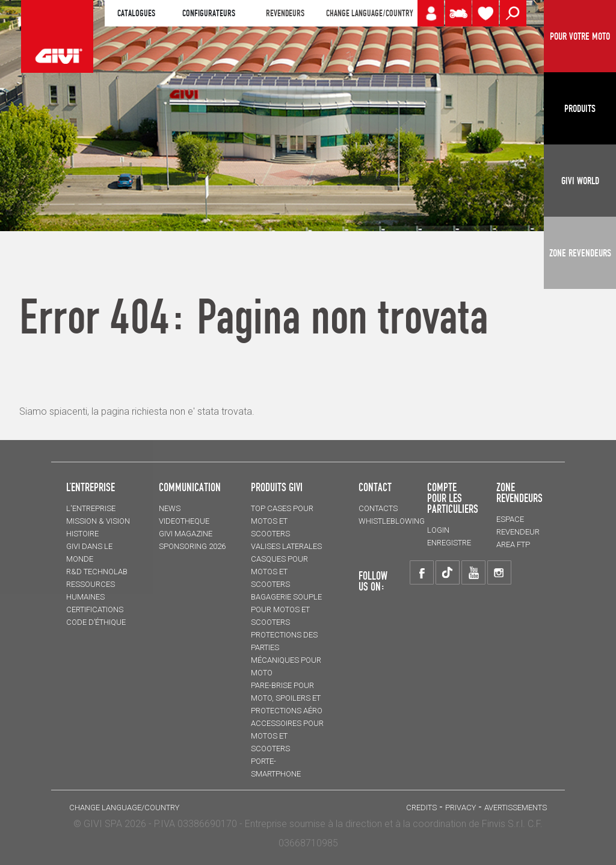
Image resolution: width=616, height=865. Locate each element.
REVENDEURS (285, 13)
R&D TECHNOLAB (97, 572)
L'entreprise (91, 508)
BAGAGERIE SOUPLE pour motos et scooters (286, 609)
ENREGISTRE (449, 543)
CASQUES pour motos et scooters (279, 572)
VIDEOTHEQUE (184, 521)
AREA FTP (513, 544)
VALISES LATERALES (286, 546)
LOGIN (438, 530)
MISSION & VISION (98, 521)
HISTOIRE (82, 534)
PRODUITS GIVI (277, 487)
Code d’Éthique (96, 622)
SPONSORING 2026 (192, 546)
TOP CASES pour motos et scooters (282, 521)
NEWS (170, 508)
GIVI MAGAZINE (186, 534)
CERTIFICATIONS (95, 609)
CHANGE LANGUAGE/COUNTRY (369, 13)
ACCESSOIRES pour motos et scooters (287, 736)
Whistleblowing (392, 521)
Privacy (460, 808)
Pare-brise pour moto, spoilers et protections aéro (287, 698)
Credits (421, 808)
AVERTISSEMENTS (516, 808)
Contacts (378, 508)
